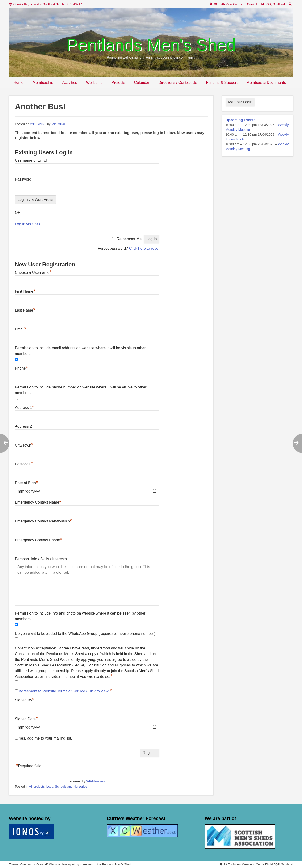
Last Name (25, 310)
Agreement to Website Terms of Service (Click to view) (64, 691)
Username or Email (31, 160)
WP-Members (96, 781)
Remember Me (129, 239)
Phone (21, 368)
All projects (37, 786)
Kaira (39, 864)
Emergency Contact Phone (38, 540)
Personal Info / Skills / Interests (41, 559)
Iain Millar (58, 124)
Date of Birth (26, 483)
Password (23, 179)
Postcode (24, 464)
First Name (25, 291)
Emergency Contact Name (38, 502)
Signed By (25, 700)
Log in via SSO (27, 224)
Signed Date (26, 719)
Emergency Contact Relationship (43, 521)
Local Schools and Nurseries (67, 786)
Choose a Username (33, 272)
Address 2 (23, 426)
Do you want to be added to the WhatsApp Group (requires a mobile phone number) (85, 634)
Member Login (240, 102)
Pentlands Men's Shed (151, 45)
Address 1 (24, 407)
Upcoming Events (241, 120)
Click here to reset (144, 248)
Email (21, 329)
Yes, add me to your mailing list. (43, 738)
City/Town (24, 445)
